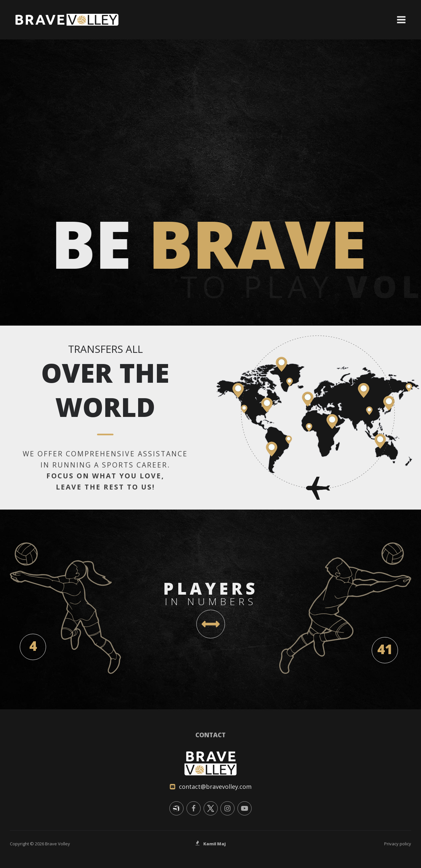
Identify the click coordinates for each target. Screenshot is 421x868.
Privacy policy (398, 844)
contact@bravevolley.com (215, 787)
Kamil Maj (214, 844)
